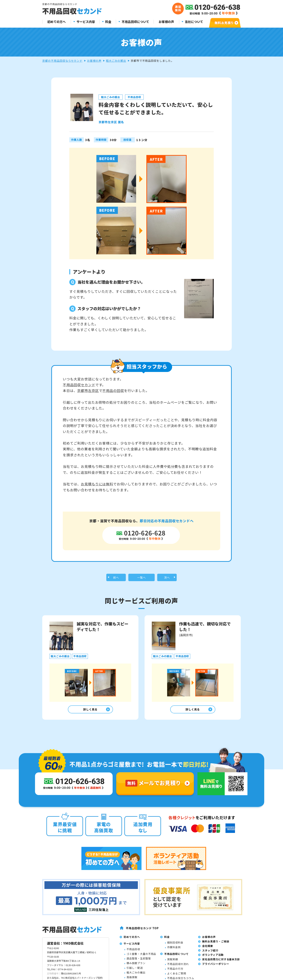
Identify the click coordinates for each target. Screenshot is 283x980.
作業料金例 (174, 950)
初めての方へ (56, 22)
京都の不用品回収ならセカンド (62, 61)
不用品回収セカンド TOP (142, 931)
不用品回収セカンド (79, 385)
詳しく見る (89, 711)
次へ (167, 578)
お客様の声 (166, 22)
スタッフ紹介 (210, 953)
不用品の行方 (175, 971)
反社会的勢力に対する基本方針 (221, 962)
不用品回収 (133, 952)
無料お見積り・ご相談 (216, 944)
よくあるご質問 (177, 976)
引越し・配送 (135, 970)
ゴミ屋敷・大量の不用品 (141, 956)
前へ (116, 578)
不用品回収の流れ (178, 967)
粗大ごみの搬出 (116, 61)
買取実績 (173, 962)
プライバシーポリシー (216, 966)
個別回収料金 (175, 945)
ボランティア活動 (213, 957)
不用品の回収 (113, 390)
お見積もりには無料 (97, 484)
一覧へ (142, 578)
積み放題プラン (136, 966)
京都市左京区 (88, 390)
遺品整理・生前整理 (139, 961)
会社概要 (208, 948)
